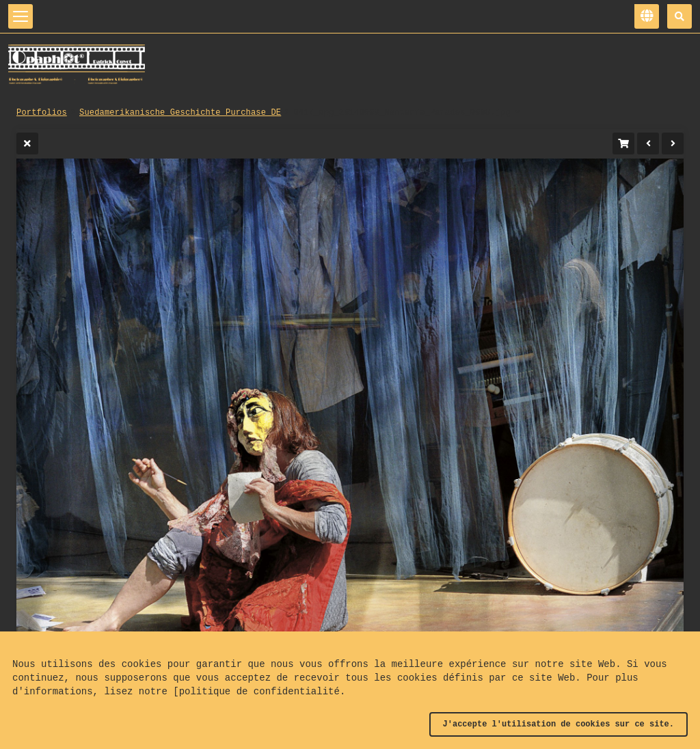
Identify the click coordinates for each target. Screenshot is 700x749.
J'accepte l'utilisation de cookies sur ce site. (558, 724)
